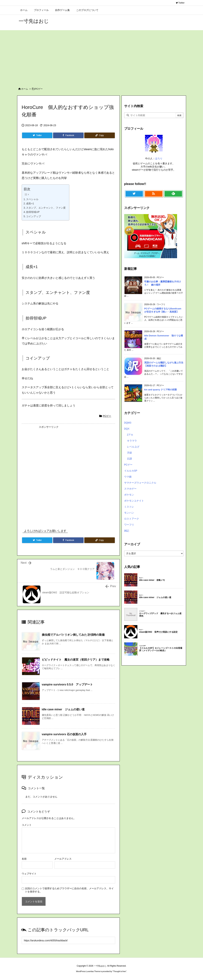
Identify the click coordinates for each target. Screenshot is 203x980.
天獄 (129, 453)
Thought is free (119, 971)
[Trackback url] (68, 940)
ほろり (159, 158)
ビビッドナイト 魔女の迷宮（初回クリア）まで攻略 (76, 660)
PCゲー (39, 89)
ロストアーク (132, 519)
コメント (27, 825)
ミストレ (129, 507)
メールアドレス (63, 859)
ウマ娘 (128, 477)
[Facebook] (68, 135)
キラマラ (132, 441)
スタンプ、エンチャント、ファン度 (46, 208)
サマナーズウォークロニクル (140, 483)
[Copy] (99, 135)
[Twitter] (37, 135)
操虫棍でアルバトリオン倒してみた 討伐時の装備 (73, 635)
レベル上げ (133, 447)
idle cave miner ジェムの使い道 (63, 709)
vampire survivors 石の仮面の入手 (64, 734)
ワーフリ (129, 525)
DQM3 (128, 423)
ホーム (25, 89)
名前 (24, 859)
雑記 (127, 531)
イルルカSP (131, 471)
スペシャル (32, 199)
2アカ (130, 435)
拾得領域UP (33, 212)
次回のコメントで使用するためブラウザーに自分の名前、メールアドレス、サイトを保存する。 (69, 890)
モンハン (129, 513)
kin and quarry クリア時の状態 (160, 390)
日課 (129, 459)
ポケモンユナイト (134, 501)
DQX (127, 429)
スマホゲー (130, 489)
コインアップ (34, 216)
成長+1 (30, 203)
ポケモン (129, 495)
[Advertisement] (101, 57)
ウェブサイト (29, 874)
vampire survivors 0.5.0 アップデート (67, 684)
